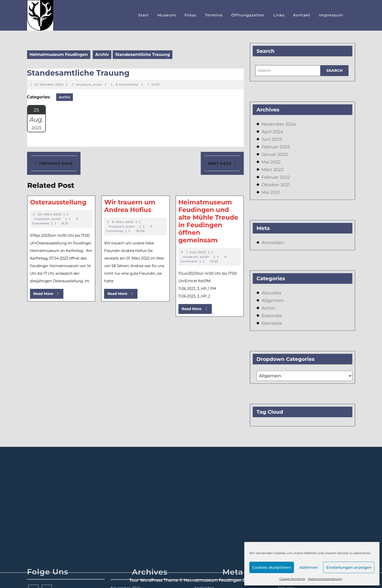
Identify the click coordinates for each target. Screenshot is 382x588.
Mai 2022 (273, 165)
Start (144, 15)
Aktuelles (273, 288)
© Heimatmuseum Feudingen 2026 (216, 580)
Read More (53, 290)
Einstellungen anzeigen (349, 567)
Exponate (273, 309)
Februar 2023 (277, 150)
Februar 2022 (277, 179)
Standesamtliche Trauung (78, 73)
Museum (167, 15)
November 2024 (280, 129)
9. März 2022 (123, 222)
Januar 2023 (276, 157)
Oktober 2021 (277, 186)
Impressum (331, 15)
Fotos (190, 15)
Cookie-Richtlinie (292, 579)
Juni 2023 (273, 143)
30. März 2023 (55, 215)
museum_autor (89, 84)
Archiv (102, 55)
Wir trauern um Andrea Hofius (130, 207)
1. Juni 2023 (192, 250)
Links (279, 15)
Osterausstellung (63, 203)
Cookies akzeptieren (272, 567)
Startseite (273, 316)
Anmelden (274, 240)
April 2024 (274, 136)
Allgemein (274, 295)
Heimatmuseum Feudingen (59, 55)
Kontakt (302, 15)
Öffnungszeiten (248, 15)
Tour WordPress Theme (154, 580)
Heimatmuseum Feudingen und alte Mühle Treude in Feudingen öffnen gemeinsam (204, 221)
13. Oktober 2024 (49, 84)
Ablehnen (309, 567)
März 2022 (274, 172)
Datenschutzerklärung (325, 579)
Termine (214, 15)
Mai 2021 (272, 193)
